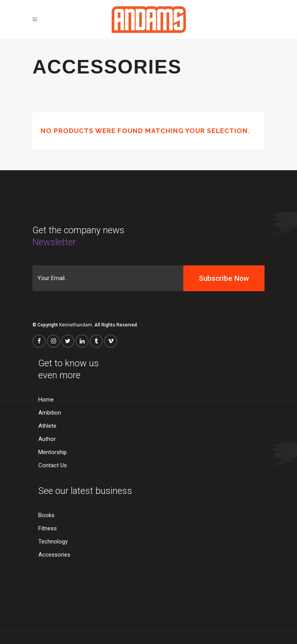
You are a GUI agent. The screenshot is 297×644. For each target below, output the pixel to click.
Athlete (47, 426)
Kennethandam (76, 325)
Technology (53, 542)
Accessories (54, 555)
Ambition (50, 413)
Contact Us (53, 465)
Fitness (48, 529)
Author (47, 439)
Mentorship (53, 452)
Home (46, 400)
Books (46, 515)
